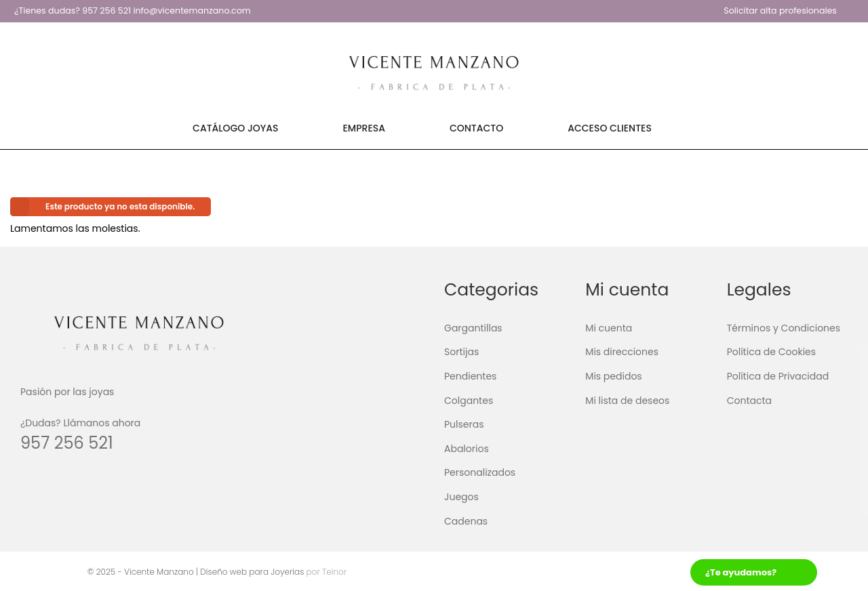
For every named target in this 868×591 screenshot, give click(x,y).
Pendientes (470, 376)
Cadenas (466, 521)
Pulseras (464, 424)
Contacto (476, 128)
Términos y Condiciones (784, 328)
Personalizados (480, 472)
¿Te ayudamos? (741, 572)
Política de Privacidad (778, 376)
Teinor (333, 572)
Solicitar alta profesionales (780, 11)
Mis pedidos (613, 376)
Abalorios (467, 449)
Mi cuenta (609, 328)
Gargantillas (473, 328)
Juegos (461, 497)
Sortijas (461, 352)
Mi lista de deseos (627, 400)
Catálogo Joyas (235, 128)
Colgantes (469, 400)
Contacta (749, 400)
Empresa (364, 128)
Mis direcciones (622, 352)
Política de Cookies (771, 352)
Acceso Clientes (610, 128)
